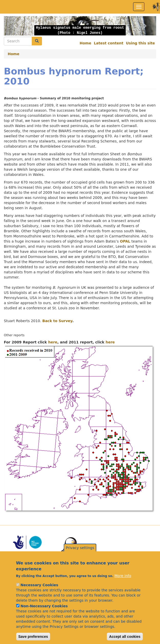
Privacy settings (80, 552)
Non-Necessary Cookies (44, 610)
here (53, 342)
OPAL (125, 241)
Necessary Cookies (39, 589)
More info (123, 580)
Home (85, 43)
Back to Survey (57, 321)
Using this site (140, 43)
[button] (15, 26)
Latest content (108, 43)
